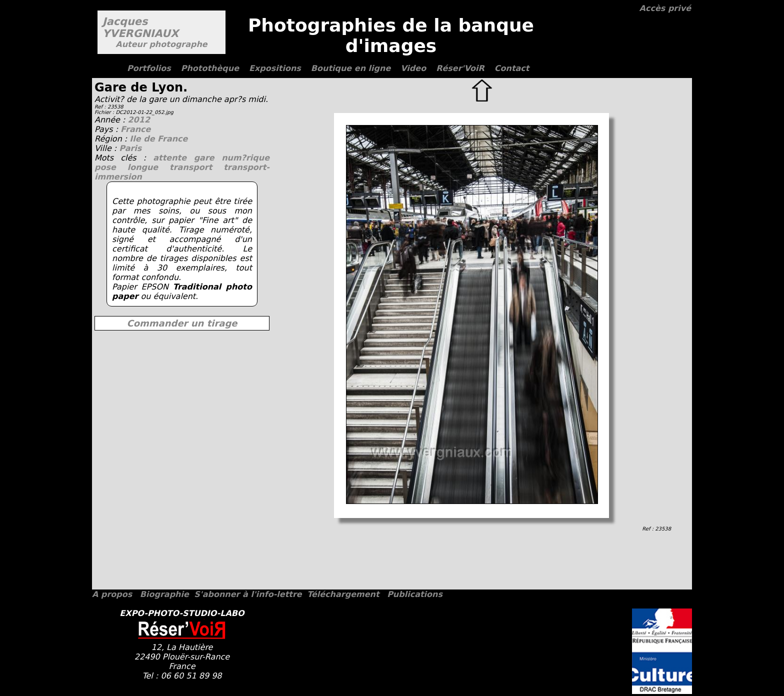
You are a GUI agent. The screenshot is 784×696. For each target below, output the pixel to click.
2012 (139, 120)
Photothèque (210, 68)
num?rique (245, 158)
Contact (512, 68)
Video (413, 68)
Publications (415, 594)
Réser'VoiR (460, 68)
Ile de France (158, 139)
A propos (112, 594)
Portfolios (149, 68)
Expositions (275, 68)
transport (196, 167)
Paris (130, 148)
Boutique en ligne (351, 68)
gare (208, 158)
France (135, 129)
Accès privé (665, 8)
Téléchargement (343, 594)
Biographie (164, 594)
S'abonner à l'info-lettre (248, 594)
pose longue (132, 167)
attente (173, 158)
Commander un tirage (182, 323)
